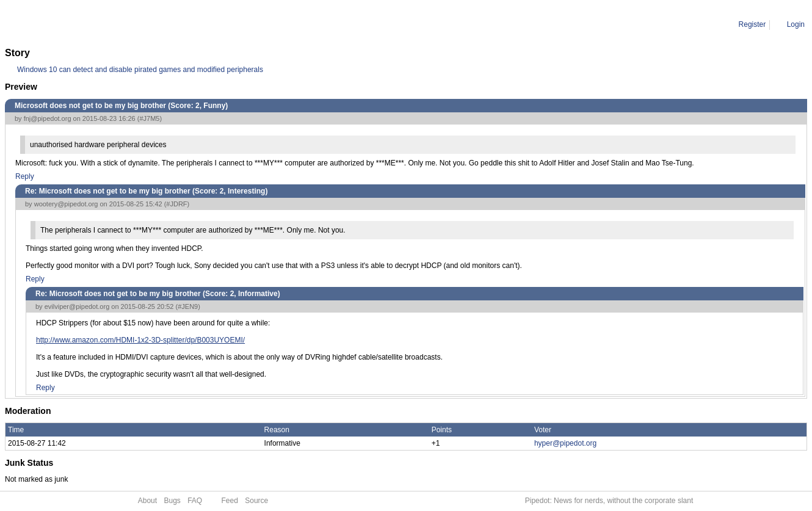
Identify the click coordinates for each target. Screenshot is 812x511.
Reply (25, 176)
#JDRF (176, 204)
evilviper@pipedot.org (77, 306)
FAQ (195, 501)
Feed (230, 501)
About (147, 501)
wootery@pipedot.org (66, 204)
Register (752, 24)
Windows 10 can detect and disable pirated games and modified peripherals (140, 70)
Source (256, 501)
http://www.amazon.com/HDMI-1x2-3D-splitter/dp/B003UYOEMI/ (140, 340)
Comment (67, 24)
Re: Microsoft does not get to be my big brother (168, 24)
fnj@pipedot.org (48, 118)
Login (796, 24)
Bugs (172, 501)
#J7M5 (149, 118)
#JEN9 (188, 306)
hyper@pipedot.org (565, 443)
